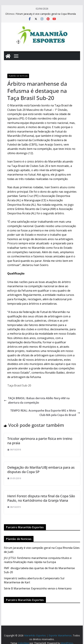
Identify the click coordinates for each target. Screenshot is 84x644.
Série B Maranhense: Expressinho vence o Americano (38, 588)
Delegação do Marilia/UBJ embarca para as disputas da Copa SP (41, 470)
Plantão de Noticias (18, 76)
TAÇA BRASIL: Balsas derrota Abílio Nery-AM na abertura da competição (37, 400)
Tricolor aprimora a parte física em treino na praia (40, 441)
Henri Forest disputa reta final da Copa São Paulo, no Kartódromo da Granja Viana (41, 498)
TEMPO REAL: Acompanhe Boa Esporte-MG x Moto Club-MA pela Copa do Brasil (45, 413)
